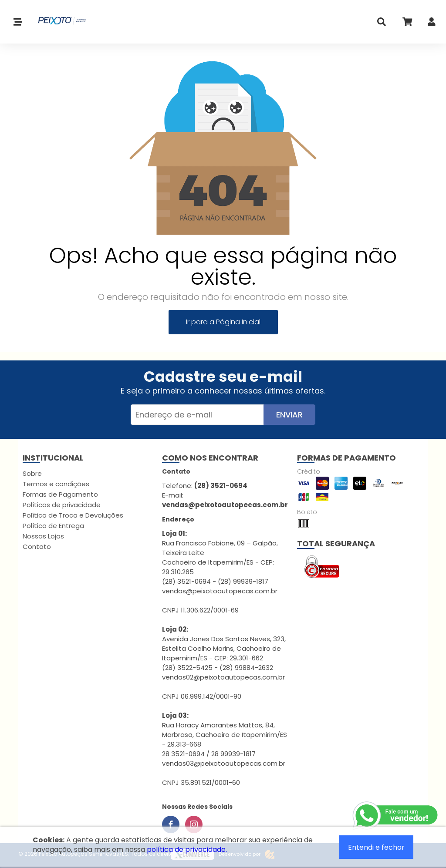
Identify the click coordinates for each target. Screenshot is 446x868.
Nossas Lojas (43, 536)
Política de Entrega (53, 526)
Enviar (289, 415)
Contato (37, 547)
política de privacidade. (187, 849)
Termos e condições (56, 484)
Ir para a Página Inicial (223, 322)
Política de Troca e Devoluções (73, 515)
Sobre (32, 473)
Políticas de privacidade (62, 505)
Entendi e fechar (376, 847)
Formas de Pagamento (60, 494)
